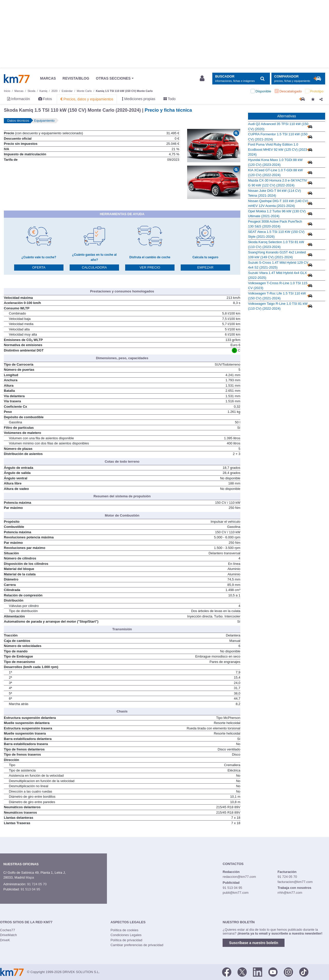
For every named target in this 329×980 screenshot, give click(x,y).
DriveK (5, 940)
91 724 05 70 (37, 884)
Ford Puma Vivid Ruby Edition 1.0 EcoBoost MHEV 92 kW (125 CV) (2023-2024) (278, 149)
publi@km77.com (236, 893)
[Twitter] (242, 972)
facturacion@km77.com (295, 882)
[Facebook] (227, 972)
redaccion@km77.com (239, 877)
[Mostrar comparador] (298, 79)
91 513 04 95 (30, 889)
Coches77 (8, 930)
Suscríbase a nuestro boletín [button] (254, 943)
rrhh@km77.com (290, 893)
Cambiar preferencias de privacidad (137, 945)
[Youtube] (273, 972)
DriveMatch (8, 935)
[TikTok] (304, 972)
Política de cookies (124, 930)
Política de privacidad (126, 940)
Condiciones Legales (126, 935)
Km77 (17, 79)
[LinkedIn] (258, 972)
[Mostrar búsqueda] (241, 79)
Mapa (30, 877)
